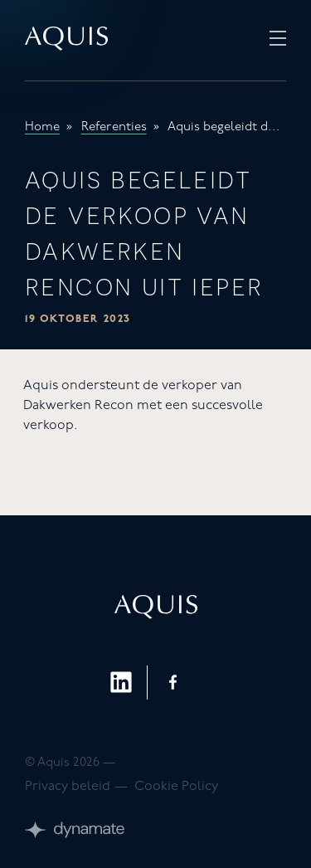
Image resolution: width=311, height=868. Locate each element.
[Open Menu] (278, 40)
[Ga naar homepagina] (66, 40)
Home (42, 127)
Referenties (114, 127)
